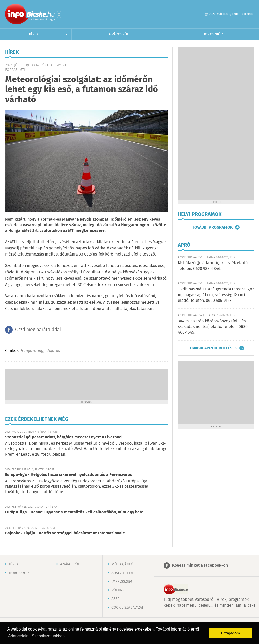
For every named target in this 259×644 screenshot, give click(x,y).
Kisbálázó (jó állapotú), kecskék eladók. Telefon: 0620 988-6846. (214, 266)
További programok (212, 227)
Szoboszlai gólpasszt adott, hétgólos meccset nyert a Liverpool (64, 437)
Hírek (34, 34)
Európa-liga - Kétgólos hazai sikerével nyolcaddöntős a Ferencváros (69, 475)
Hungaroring (32, 351)
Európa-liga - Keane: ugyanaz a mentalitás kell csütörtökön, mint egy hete (74, 512)
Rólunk (118, 590)
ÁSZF (115, 599)
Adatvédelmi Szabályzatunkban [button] (36, 636)
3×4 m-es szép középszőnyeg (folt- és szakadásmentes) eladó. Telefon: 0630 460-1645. (213, 327)
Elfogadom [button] (231, 633)
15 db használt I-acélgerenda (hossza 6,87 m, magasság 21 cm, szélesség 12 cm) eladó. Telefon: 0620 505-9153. (216, 295)
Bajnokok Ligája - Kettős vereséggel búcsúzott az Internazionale (65, 533)
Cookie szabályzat (127, 608)
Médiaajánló (122, 564)
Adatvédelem (123, 573)
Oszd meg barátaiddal (38, 330)
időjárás (53, 351)
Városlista (59, 14)
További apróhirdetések (212, 348)
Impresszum (122, 582)
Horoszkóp (213, 34)
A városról (119, 34)
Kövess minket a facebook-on (200, 566)
